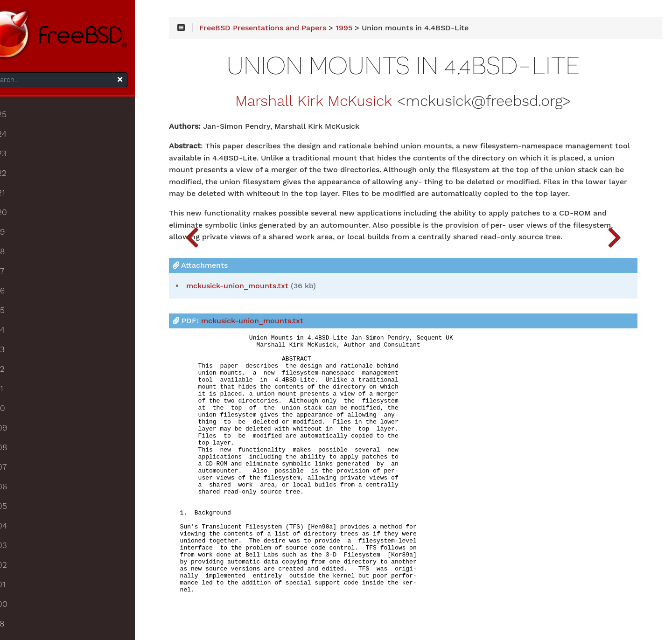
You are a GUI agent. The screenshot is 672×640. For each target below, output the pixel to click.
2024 (22, 142)
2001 (21, 592)
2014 (21, 338)
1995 (406, 34)
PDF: (301, 351)
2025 (22, 122)
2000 (22, 612)
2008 (22, 455)
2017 (21, 279)
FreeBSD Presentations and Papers (325, 34)
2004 (22, 534)
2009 (22, 436)
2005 (22, 514)
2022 (22, 181)
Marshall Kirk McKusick (340, 107)
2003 (22, 553)
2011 (20, 397)
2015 (21, 318)
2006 (22, 494)
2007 (22, 475)
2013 (21, 357)
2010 (21, 416)
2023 (22, 161)
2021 (21, 201)
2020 (22, 220)
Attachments (263, 295)
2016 (21, 299)
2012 (21, 377)
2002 (22, 573)
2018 (21, 259)
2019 (21, 240)
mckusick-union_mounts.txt (300, 315)
